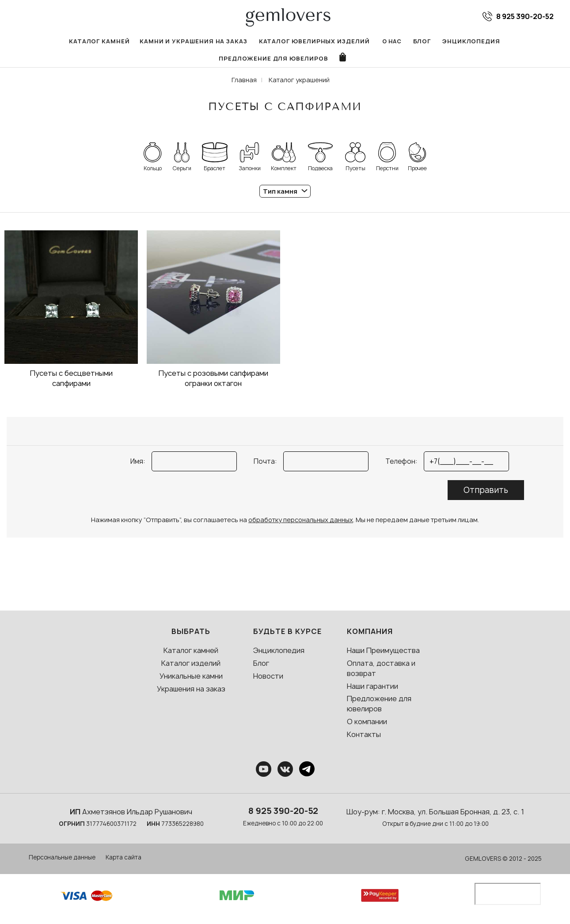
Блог (358, 41)
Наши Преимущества (383, 654)
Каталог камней (51, 41)
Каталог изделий (191, 667)
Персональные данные (62, 861)
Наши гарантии (372, 689)
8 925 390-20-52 (283, 814)
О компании (367, 725)
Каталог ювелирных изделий (254, 41)
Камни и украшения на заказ (140, 41)
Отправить (486, 494)
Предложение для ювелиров (496, 41)
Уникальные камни (191, 680)
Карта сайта (123, 861)
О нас (328, 41)
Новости (268, 680)
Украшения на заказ (191, 692)
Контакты (364, 738)
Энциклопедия (406, 41)
